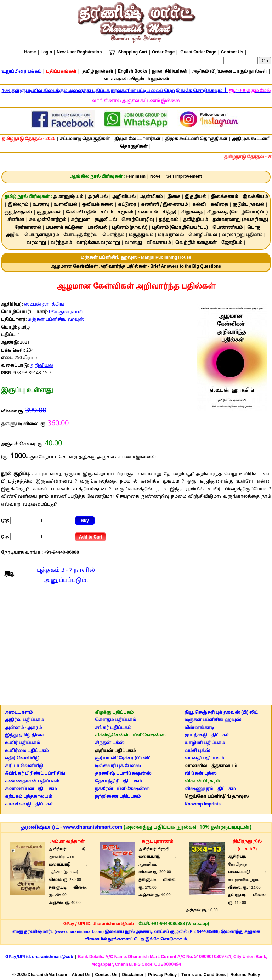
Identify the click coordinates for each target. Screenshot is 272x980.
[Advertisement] (136, 646)
